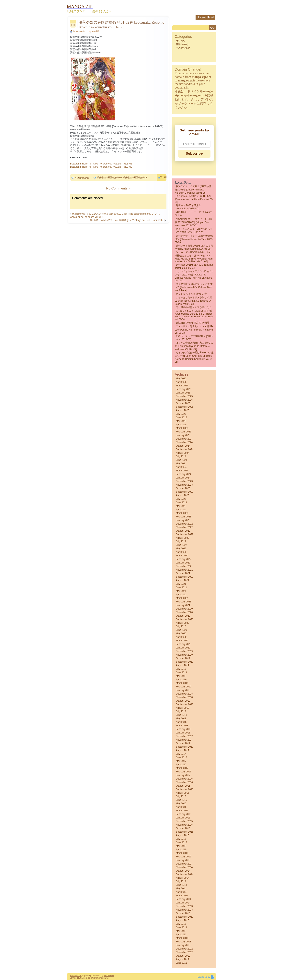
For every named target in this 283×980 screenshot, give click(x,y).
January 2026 (183, 393)
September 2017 (185, 747)
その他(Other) (183, 48)
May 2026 (181, 379)
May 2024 (181, 464)
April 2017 (181, 765)
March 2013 (182, 938)
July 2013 (181, 924)
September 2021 (185, 577)
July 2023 (181, 499)
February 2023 (184, 517)
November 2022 (184, 527)
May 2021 (181, 591)
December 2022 (184, 524)
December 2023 (184, 481)
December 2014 (184, 864)
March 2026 (182, 386)
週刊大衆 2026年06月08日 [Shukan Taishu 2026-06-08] (194, 266)
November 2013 (184, 910)
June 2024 (181, 460)
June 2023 (181, 502)
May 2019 (181, 676)
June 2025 (181, 417)
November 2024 (184, 442)
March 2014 (182, 896)
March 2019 (182, 683)
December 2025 (184, 396)
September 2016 (185, 789)
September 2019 (185, 662)
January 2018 (183, 733)
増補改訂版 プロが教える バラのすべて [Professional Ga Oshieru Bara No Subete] (194, 287)
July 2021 (181, 584)
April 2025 (181, 425)
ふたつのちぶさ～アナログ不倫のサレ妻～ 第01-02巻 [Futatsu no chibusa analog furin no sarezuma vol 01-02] (194, 276)
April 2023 (181, 510)
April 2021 (181, 595)
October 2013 (183, 913)
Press (112, 975)
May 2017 (181, 761)
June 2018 (181, 715)
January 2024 (183, 478)
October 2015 (183, 828)
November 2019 (184, 655)
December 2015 (184, 821)
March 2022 (182, 556)
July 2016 (181, 796)
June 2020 (181, 630)
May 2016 (181, 804)
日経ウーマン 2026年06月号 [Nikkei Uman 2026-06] (194, 338)
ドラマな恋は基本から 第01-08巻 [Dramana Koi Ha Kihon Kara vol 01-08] (194, 199)
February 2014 (184, 899)
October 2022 (183, 531)
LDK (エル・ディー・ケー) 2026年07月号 (193, 214)
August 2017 (182, 750)
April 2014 (181, 892)
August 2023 (182, 495)
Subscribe (194, 154)
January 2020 (183, 648)
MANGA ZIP (76, 975)
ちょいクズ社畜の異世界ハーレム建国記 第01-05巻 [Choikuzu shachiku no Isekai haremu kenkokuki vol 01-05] (194, 357)
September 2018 (185, 704)
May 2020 (181, 634)
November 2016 (184, 782)
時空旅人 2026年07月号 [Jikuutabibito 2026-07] (188, 207)
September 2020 (185, 619)
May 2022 (181, 549)
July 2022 (181, 541)
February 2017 (184, 772)
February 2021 (184, 602)
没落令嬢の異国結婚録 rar (109, 177)
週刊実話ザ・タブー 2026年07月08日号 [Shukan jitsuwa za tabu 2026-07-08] (194, 239)
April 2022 (181, 552)
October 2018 (183, 701)
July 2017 (181, 754)
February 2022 (184, 559)
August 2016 (182, 793)
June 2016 (181, 800)
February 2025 (184, 432)
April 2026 (181, 382)
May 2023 (181, 506)
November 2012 (184, 952)
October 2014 (183, 871)
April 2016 (181, 807)
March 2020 (182, 641)
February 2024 (184, 474)
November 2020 (184, 612)
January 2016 (183, 818)
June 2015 (181, 842)
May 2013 (181, 931)
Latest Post (206, 17)
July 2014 (181, 881)
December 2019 (184, 651)
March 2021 (182, 598)
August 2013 (182, 920)
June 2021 (181, 587)
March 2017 (182, 768)
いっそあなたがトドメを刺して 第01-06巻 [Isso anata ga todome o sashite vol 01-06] (193, 301)
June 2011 (181, 963)
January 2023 (183, 520)
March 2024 (182, 471)
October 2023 (183, 488)
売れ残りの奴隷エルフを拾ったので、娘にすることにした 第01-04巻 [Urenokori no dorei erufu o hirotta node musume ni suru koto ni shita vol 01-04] (194, 313)
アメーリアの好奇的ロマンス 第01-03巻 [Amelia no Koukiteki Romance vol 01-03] (194, 330)
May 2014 (181, 889)
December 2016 (184, 779)
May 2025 (181, 421)
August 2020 (182, 623)
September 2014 (185, 874)
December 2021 (184, 566)
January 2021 (183, 605)
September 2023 (185, 492)
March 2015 (182, 853)
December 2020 (184, 609)
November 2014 (184, 867)
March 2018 (182, 726)
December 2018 (184, 694)
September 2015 (185, 832)
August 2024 (182, 453)
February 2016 (184, 814)
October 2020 (183, 616)
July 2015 (181, 839)
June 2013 (181, 927)
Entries (73, 978)
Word (106, 975)
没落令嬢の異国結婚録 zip (136, 177)
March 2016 (182, 811)
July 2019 (181, 669)
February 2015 (184, 857)
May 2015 (181, 846)
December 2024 (184, 439)
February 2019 (184, 687)
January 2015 (183, 860)
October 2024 (183, 446)
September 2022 (185, 534)
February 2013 (184, 942)
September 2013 (185, 917)
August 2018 (182, 708)
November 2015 (184, 825)
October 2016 (183, 786)
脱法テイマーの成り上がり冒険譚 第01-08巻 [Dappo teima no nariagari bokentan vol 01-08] (193, 190)
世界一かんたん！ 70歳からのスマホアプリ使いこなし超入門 (193, 230)
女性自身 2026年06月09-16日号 (193, 323)
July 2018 (181, 711)
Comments (97, 978)
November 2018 (184, 697)
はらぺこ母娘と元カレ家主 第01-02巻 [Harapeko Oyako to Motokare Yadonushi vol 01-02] (194, 346)
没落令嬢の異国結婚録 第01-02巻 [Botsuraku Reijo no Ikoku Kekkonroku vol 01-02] (121, 25)
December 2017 (184, 736)
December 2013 (184, 906)
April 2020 (181, 637)
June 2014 (181, 885)
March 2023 (182, 513)
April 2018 (181, 722)
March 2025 (182, 428)
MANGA (95, 31)
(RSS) (79, 978)
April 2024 (181, 467)
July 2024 (181, 456)
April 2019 (181, 680)
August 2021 (182, 580)
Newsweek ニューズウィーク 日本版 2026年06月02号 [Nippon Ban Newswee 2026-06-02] (193, 222)
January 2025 (183, 435)
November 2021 (184, 570)
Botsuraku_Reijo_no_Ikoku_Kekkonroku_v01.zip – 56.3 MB (101, 164)
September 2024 (185, 449)
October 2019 (183, 658)
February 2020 (184, 644)
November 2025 (184, 400)
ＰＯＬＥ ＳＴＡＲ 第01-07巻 (191, 294)
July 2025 (181, 414)
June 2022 (181, 545)
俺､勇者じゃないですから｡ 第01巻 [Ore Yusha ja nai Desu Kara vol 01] (127, 220)
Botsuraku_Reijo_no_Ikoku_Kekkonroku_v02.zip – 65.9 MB (101, 167)
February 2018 (184, 729)
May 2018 (181, 719)
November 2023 (184, 485)
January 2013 (183, 945)
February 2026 (184, 389)
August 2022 (182, 538)
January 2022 (183, 563)
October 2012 (183, 956)
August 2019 (182, 665)
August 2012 (182, 959)
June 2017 (181, 757)
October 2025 (183, 403)
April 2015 (181, 850)
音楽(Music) (182, 44)
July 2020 (181, 626)
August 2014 (182, 878)
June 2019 (181, 672)
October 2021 (183, 573)
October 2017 (183, 743)
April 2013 (181, 935)
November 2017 (184, 740)
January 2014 (183, 903)
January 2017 (183, 775)
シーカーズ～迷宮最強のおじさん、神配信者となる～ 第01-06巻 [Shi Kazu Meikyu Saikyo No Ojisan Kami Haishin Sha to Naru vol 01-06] (194, 257)
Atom (85, 978)
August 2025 (182, 410)
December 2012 (184, 949)
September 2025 (185, 407)
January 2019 (183, 690)
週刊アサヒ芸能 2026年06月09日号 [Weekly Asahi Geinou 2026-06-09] (194, 247)
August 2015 (182, 835)
